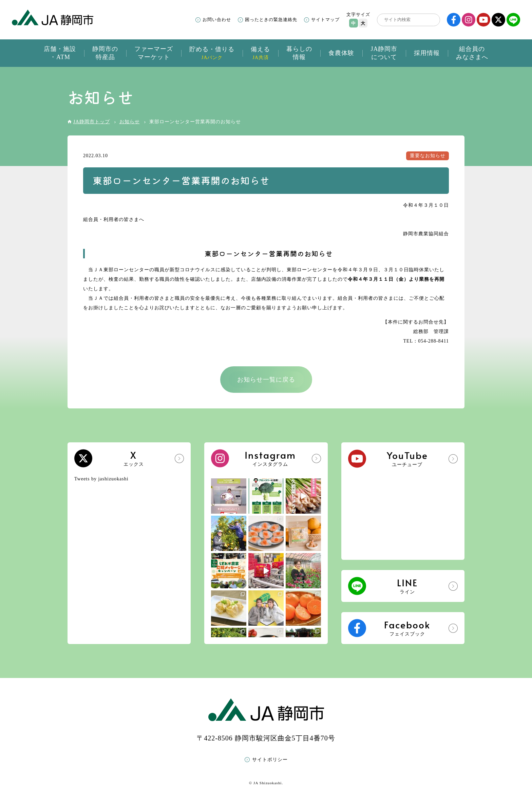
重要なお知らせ (428, 156)
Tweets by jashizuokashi (101, 479)
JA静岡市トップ (92, 122)
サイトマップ (325, 20)
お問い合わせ (217, 20)
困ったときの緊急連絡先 (271, 20)
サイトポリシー (270, 760)
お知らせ (130, 122)
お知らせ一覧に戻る (266, 380)
